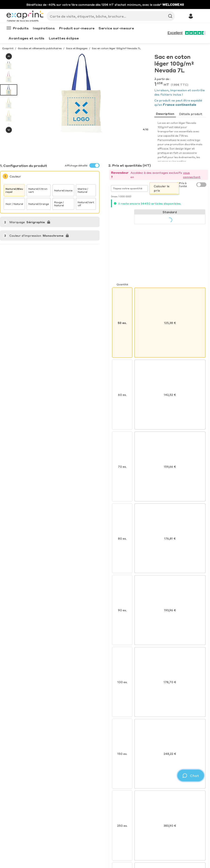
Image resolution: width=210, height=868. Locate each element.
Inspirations (44, 28)
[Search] (109, 16)
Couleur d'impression (25, 235)
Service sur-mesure (116, 28)
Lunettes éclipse (64, 38)
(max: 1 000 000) (121, 196)
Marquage (17, 222)
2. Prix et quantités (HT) (130, 165)
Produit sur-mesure (77, 28)
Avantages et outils (27, 38)
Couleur (15, 176)
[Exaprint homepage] (25, 15)
